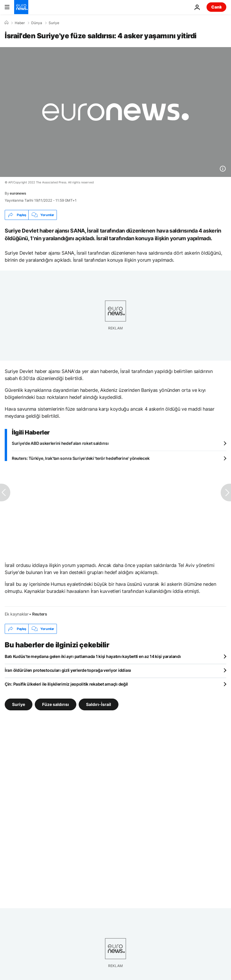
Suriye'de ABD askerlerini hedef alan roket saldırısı (60, 443)
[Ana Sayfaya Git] (21, 7)
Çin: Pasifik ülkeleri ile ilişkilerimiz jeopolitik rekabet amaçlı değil (66, 684)
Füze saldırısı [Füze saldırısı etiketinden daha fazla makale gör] (56, 704)
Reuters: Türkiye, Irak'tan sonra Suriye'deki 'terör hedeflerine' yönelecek (81, 458)
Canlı (216, 7)
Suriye (54, 23)
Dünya (37, 23)
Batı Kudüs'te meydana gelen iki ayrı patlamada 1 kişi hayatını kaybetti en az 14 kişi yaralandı (93, 656)
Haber (20, 23)
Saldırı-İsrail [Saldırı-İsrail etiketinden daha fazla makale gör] (99, 704)
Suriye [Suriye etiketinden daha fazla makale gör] (19, 704)
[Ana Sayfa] (6, 23)
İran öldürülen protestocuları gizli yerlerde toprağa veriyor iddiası (68, 670)
